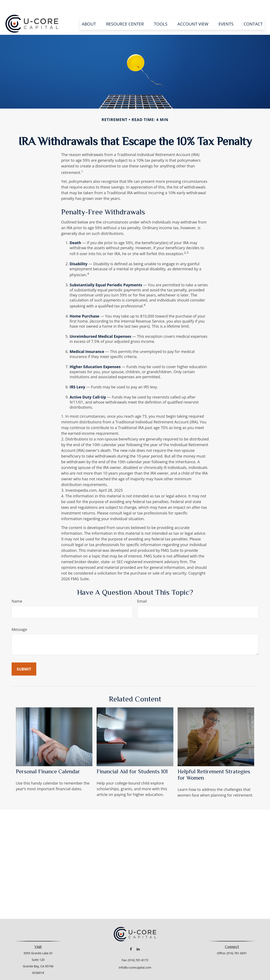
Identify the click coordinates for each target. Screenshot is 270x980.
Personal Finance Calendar (48, 759)
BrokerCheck (178, 977)
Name (17, 588)
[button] (89, 11)
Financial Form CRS (138, 970)
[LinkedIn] (138, 936)
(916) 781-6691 (237, 940)
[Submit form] (24, 656)
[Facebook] (131, 936)
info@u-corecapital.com (135, 955)
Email (142, 588)
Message (19, 617)
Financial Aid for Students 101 (132, 759)
